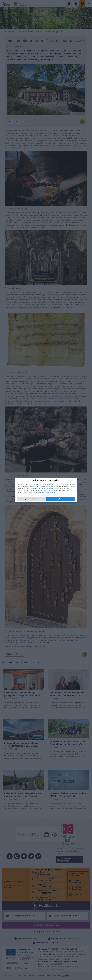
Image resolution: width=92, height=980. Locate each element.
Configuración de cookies (31, 499)
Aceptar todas (61, 499)
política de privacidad (48, 493)
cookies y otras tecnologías (43, 485)
